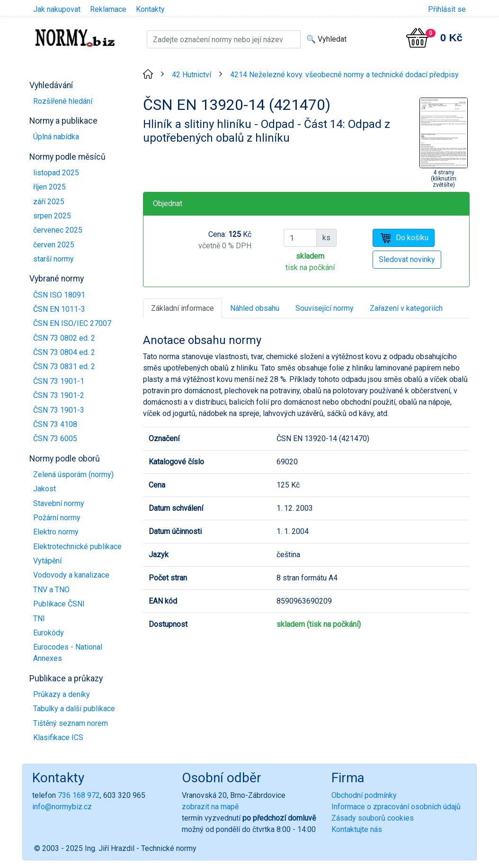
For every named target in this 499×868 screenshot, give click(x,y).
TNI (39, 619)
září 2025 (49, 202)
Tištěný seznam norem (71, 723)
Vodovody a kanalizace (71, 575)
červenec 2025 (58, 230)
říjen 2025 (49, 187)
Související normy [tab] (325, 308)
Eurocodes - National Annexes (68, 653)
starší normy (53, 259)
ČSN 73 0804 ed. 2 (64, 352)
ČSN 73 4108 (55, 424)
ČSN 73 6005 (55, 439)
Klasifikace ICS (58, 737)
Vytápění (47, 561)
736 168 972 (79, 795)
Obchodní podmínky (364, 795)
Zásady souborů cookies (373, 818)
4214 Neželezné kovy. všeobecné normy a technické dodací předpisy (344, 75)
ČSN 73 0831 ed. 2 (64, 366)
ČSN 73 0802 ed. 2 (64, 338)
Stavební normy (59, 503)
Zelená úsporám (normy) (73, 475)
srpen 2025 (52, 216)
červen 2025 (54, 245)
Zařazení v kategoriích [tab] (406, 308)
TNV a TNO (51, 590)
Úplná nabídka (56, 137)
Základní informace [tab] (183, 308)
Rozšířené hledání (63, 101)
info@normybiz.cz (62, 807)
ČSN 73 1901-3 (59, 410)
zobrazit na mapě (210, 807)
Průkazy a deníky (62, 694)
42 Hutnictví (192, 75)
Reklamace (108, 9)
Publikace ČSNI (59, 604)
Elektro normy (56, 532)
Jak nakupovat (57, 9)
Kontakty (150, 9)
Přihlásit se (447, 9)
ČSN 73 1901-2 (59, 395)
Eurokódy (49, 633)
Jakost (45, 489)
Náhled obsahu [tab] (255, 308)
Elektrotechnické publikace (77, 547)
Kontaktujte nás (357, 829)
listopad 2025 (56, 173)
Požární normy (57, 518)
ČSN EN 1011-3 (59, 309)
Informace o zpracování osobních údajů (396, 807)
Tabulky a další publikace (74, 709)
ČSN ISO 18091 (59, 295)
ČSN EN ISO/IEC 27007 (72, 323)
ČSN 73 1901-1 (59, 381)
